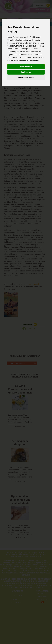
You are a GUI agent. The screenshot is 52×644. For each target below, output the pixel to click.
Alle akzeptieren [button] (26, 67)
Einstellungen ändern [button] (26, 77)
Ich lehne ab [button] (26, 72)
